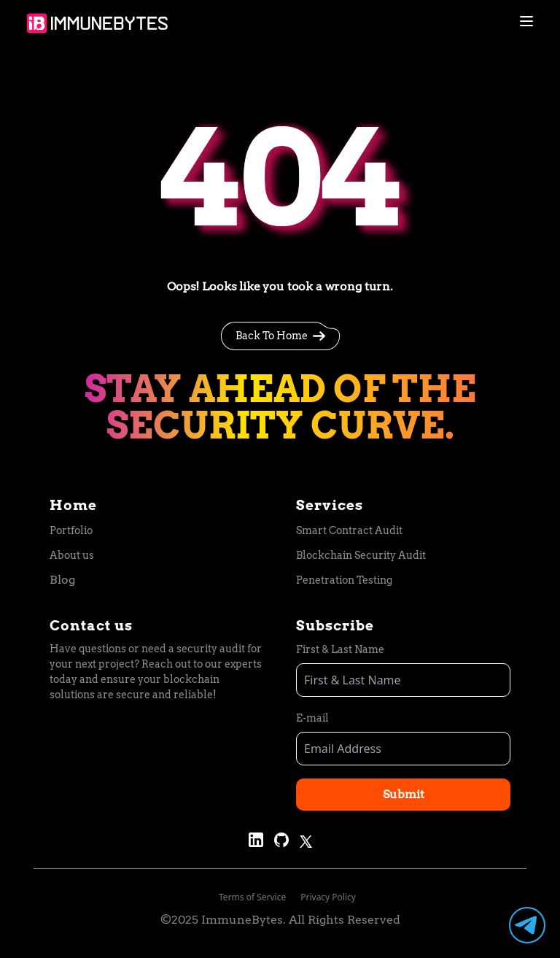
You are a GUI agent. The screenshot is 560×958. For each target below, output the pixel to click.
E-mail (312, 718)
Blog (62, 580)
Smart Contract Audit (349, 530)
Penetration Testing (344, 580)
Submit (404, 794)
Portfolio (71, 530)
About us (72, 555)
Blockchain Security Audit (361, 555)
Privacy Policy (328, 897)
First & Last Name (340, 649)
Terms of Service (252, 897)
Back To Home (280, 336)
